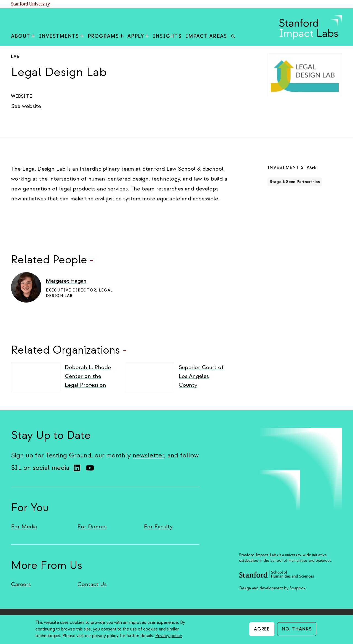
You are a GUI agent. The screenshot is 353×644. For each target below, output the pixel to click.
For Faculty (158, 527)
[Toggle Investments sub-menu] (82, 36)
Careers (21, 584)
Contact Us (92, 584)
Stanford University (31, 4)
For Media (24, 527)
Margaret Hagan (66, 281)
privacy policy (105, 636)
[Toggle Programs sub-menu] (122, 36)
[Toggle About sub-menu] (33, 36)
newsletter (148, 455)
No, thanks (297, 629)
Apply (138, 36)
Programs (106, 36)
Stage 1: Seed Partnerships (295, 182)
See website (26, 106)
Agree (262, 629)
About (23, 36)
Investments (61, 36)
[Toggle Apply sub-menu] (147, 36)
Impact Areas (206, 36)
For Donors (92, 527)
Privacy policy (169, 636)
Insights (167, 36)
